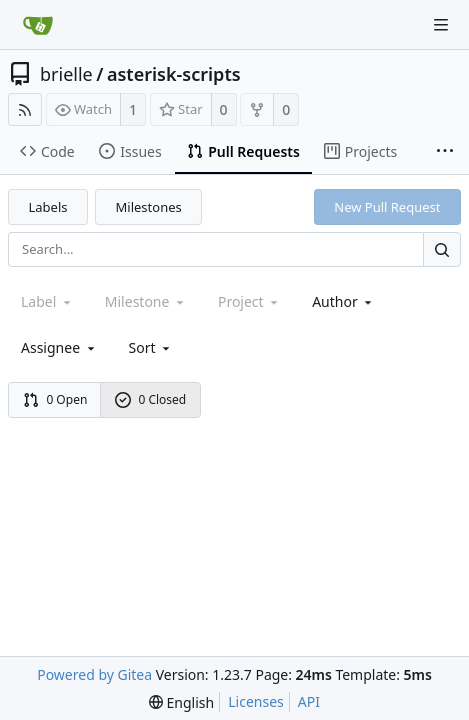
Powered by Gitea (94, 674)
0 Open (55, 399)
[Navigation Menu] (441, 25)
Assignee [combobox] (59, 347)
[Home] (38, 25)
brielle (66, 74)
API (309, 701)
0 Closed (151, 399)
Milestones (149, 207)
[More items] (445, 152)
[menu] (151, 347)
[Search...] (442, 249)
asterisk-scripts (174, 74)
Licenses (256, 701)
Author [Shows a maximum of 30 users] (343, 301)
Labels (48, 207)
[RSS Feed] (25, 109)
